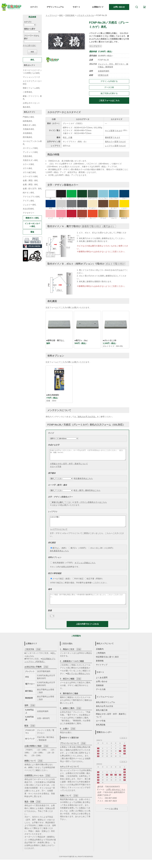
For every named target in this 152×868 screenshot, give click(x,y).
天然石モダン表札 (30, 160)
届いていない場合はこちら (79, 680)
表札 (61, 15)
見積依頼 (100, 692)
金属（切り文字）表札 (32, 189)
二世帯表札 (28, 92)
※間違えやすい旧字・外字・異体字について (69, 466)
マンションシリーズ (31, 77)
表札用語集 (101, 731)
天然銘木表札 (28, 129)
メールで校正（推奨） (61, 583)
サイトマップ (102, 671)
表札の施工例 (102, 717)
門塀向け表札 (28, 117)
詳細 (38, 656)
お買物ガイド (98, 7)
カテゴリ (34, 7)
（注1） (125, 130)
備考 (50, 594)
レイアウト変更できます (115, 146)
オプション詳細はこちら (85, 567)
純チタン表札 (28, 193)
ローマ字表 (101, 727)
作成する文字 (54, 445)
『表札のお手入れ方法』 (86, 417)
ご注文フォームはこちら (109, 100)
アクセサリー (28, 213)
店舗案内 (100, 655)
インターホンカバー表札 (32, 225)
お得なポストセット (31, 103)
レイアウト (53, 514)
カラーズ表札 (28, 164)
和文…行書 (68, 137)
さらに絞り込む (29, 45)
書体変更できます (113, 137)
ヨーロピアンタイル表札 (32, 143)
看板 (32, 232)
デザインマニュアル (55, 7)
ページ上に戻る (111, 815)
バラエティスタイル (85, 15)
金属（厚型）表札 (30, 185)
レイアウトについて (59, 533)
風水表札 (27, 107)
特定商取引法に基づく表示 (107, 663)
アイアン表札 (28, 201)
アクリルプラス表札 (31, 197)
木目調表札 (28, 133)
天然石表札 (70, 15)
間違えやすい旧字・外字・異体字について (111, 722)
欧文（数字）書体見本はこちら (87, 492)
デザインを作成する (109, 81)
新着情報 (100, 667)
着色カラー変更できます (115, 142)
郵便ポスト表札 (32, 218)
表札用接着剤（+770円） (62, 567)
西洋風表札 (28, 137)
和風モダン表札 (29, 125)
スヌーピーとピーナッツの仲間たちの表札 (32, 72)
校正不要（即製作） (94, 583)
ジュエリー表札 (29, 205)
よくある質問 (102, 684)
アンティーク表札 (30, 152)
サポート (76, 7)
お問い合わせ (119, 7)
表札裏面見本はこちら (59, 555)
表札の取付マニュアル (105, 709)
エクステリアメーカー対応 (32, 83)
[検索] (137, 7)
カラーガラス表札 (30, 176)
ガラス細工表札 (29, 172)
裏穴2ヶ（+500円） (78, 552)
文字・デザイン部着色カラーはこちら (91, 504)
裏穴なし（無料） (59, 552)
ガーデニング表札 (30, 148)
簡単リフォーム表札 (31, 88)
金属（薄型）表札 (30, 180)
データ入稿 (109, 87)
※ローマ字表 (56, 469)
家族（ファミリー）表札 (32, 98)
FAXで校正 (78, 583)
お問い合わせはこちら (116, 796)
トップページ (51, 15)
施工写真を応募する (109, 93)
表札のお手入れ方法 (104, 713)
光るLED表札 (28, 209)
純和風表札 (28, 121)
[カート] (145, 7)
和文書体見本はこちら (83, 481)
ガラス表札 (28, 168)
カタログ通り (88, 525)
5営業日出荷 (103, 75)
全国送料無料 (104, 71)
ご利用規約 (101, 659)
